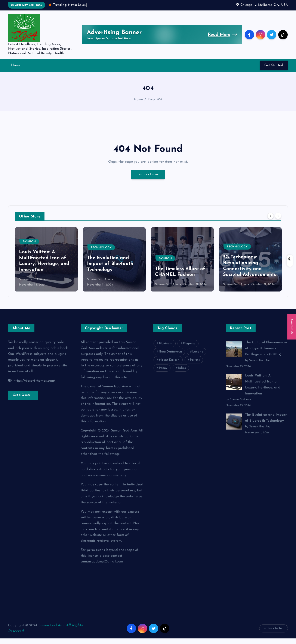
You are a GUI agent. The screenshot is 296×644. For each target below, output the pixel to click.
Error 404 (155, 105)
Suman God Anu (30, 285)
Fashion (97, 247)
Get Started (274, 71)
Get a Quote (23, 401)
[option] (46, 265)
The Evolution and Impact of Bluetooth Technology (178, 269)
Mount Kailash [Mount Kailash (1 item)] (169, 365)
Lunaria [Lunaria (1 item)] (198, 357)
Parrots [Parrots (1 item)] (195, 365)
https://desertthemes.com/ (32, 386)
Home (16, 71)
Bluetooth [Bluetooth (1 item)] (166, 349)
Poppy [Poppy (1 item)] (163, 374)
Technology (169, 253)
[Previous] (271, 221)
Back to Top (274, 634)
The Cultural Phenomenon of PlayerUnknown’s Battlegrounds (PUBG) (266, 354)
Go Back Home (148, 180)
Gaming (29, 247)
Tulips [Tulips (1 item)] (182, 374)
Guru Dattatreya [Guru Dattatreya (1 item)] (170, 357)
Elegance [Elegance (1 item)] (189, 349)
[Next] (278, 221)
